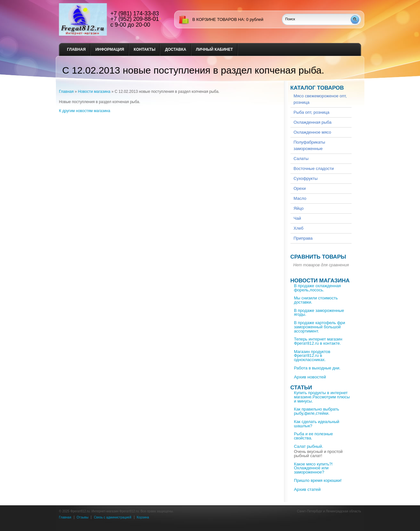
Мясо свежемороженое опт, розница (320, 99)
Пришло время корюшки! (318, 480)
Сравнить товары (318, 257)
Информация (110, 49)
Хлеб (299, 228)
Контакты (144, 49)
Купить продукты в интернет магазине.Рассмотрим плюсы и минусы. (322, 397)
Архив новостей (310, 377)
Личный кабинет (214, 49)
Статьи (301, 388)
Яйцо (299, 208)
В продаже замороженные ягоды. (319, 313)
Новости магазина (94, 92)
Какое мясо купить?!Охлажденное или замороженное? (313, 468)
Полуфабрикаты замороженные (309, 145)
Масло (300, 198)
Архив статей (307, 489)
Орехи (300, 188)
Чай (297, 218)
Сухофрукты (306, 178)
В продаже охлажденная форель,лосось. (317, 288)
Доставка (175, 49)
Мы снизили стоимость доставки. (316, 300)
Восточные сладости (314, 168)
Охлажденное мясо (313, 132)
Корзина (143, 517)
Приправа (303, 238)
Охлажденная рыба (313, 122)
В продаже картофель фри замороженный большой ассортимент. (320, 327)
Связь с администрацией (112, 517)
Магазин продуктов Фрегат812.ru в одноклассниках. (312, 356)
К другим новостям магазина (85, 111)
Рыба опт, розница (312, 112)
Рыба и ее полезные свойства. (313, 436)
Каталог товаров (317, 88)
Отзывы (83, 517)
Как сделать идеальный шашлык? (317, 424)
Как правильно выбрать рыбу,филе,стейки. (317, 411)
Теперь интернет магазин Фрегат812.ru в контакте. (318, 341)
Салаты (301, 159)
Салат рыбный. (309, 446)
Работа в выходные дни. (317, 368)
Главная (76, 49)
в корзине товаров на (218, 19)
